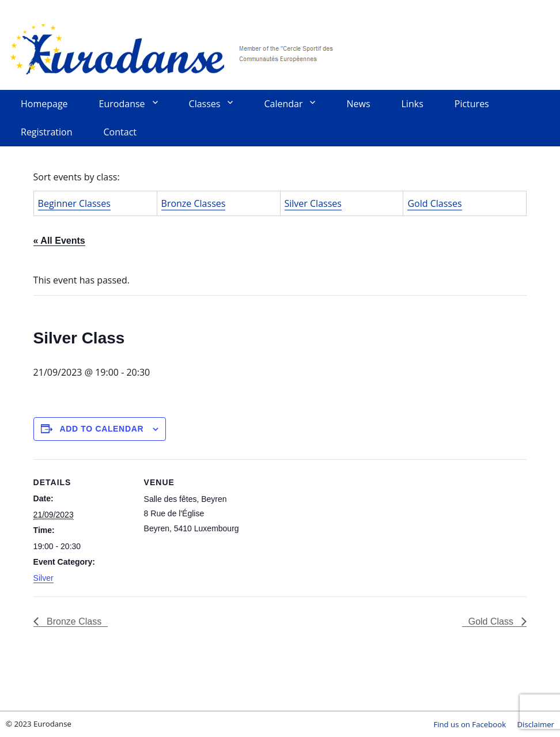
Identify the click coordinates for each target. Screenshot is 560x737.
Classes (205, 104)
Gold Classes (434, 203)
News (358, 104)
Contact (120, 132)
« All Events (59, 241)
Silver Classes (313, 203)
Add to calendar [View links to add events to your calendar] (101, 429)
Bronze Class (73, 621)
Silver (43, 578)
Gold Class (492, 621)
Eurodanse (179, 49)
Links (413, 104)
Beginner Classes (74, 203)
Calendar (283, 104)
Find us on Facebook (470, 724)
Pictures (472, 104)
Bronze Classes (194, 203)
